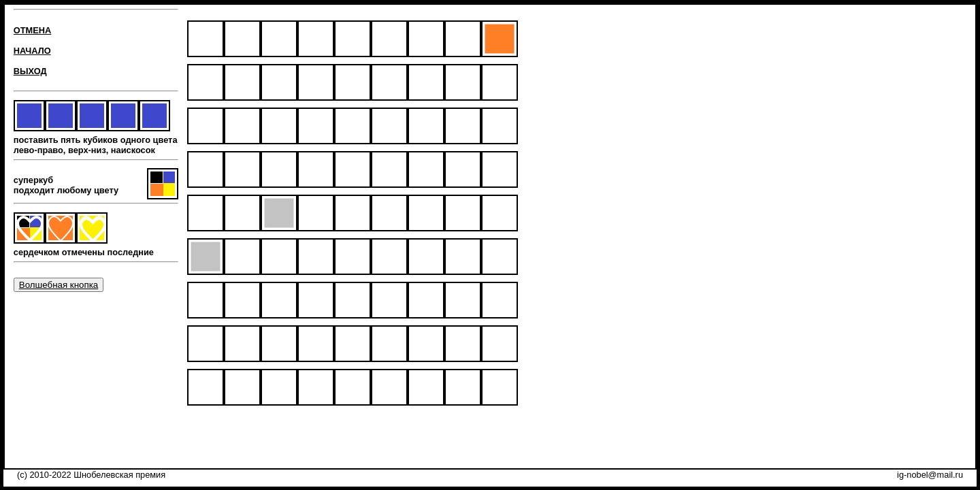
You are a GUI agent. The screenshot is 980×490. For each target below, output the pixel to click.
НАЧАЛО (32, 51)
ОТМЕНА (32, 30)
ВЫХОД (30, 71)
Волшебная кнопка (59, 285)
